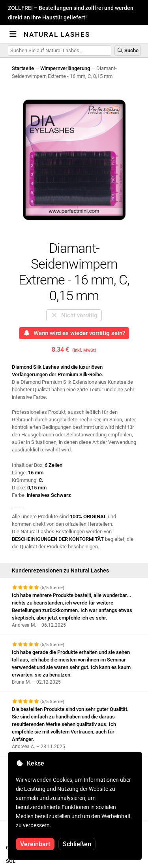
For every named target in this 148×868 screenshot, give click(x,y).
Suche (128, 50)
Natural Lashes (57, 34)
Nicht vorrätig (74, 315)
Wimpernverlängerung (65, 68)
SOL (11, 861)
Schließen (77, 844)
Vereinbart (35, 844)
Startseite (23, 68)
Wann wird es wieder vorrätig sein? (74, 333)
